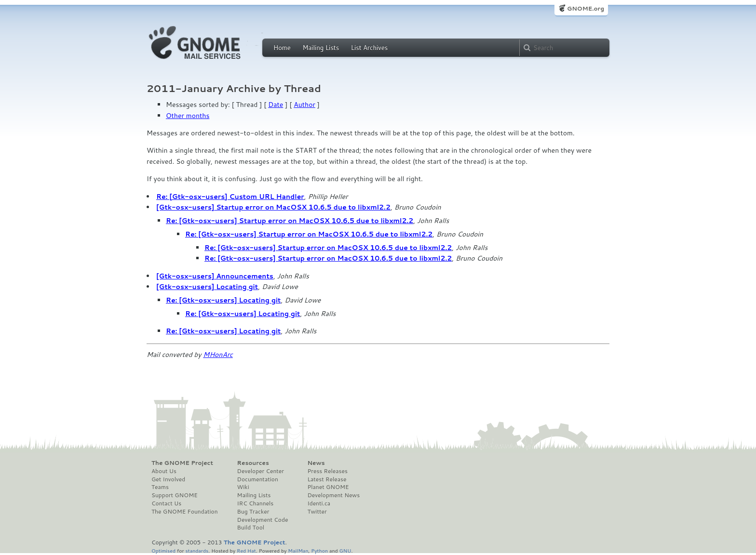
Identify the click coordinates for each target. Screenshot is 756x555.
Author (304, 105)
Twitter (317, 512)
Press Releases (327, 471)
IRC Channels (256, 503)
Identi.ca (319, 503)
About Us (164, 471)
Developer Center (261, 471)
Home (282, 48)
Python (319, 550)
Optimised (163, 550)
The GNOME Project (182, 463)
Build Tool (251, 528)
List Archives (369, 48)
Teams (160, 487)
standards (197, 550)
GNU (345, 550)
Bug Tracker (253, 512)
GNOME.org (586, 8)
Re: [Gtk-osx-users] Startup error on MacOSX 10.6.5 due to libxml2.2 (290, 221)
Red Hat (246, 550)
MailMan (298, 550)
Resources (253, 463)
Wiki (243, 487)
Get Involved (168, 479)
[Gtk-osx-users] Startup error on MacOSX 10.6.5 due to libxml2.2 (273, 207)
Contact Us (166, 503)
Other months (188, 116)
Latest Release (327, 479)
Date (276, 105)
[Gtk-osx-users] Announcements (215, 276)
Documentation (258, 479)
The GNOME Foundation (185, 512)
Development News (333, 495)
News (316, 463)
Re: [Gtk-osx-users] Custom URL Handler (230, 197)
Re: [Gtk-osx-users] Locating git (223, 300)
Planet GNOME (328, 487)
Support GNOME (175, 495)
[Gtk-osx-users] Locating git (207, 287)
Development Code (263, 520)
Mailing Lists (321, 48)
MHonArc (218, 355)
